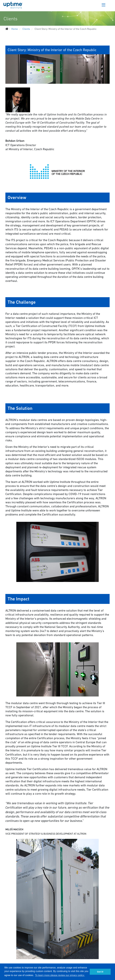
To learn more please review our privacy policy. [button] (60, 975)
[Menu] (100, 3)
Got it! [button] (100, 972)
